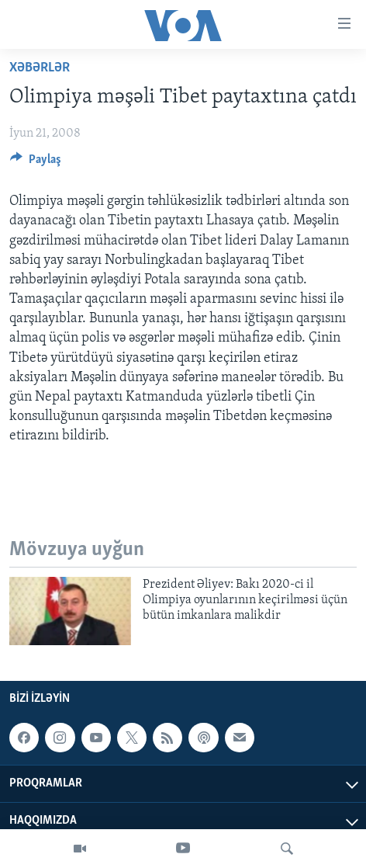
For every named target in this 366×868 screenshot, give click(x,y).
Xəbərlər (40, 68)
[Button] (36, 163)
